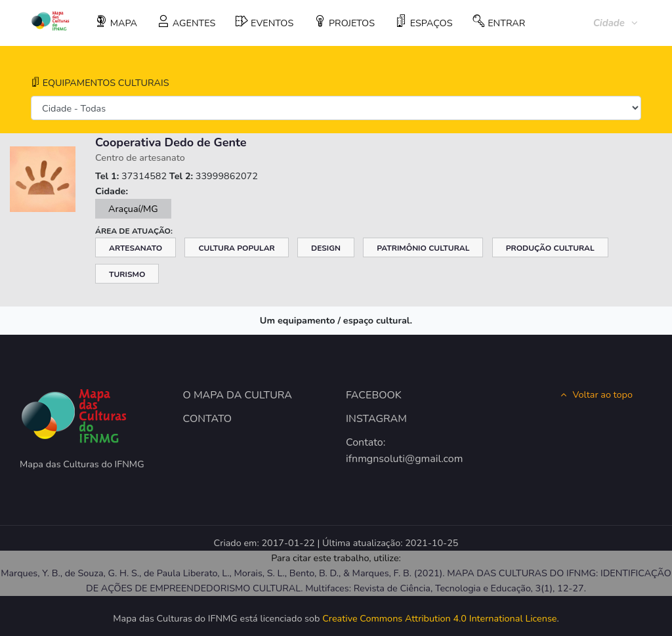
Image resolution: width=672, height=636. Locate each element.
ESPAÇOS (424, 22)
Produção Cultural (550, 248)
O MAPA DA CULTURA (238, 395)
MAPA (116, 22)
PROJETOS (344, 22)
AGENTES (186, 22)
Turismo (127, 274)
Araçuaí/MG (133, 209)
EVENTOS (264, 22)
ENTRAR (499, 22)
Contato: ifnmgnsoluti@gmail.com (390, 451)
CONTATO (208, 419)
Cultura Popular (236, 248)
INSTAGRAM (376, 419)
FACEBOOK (374, 395)
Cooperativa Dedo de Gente (171, 142)
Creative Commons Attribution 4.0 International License (439, 618)
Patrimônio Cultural (423, 248)
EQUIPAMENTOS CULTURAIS (100, 83)
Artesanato (136, 248)
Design (326, 248)
